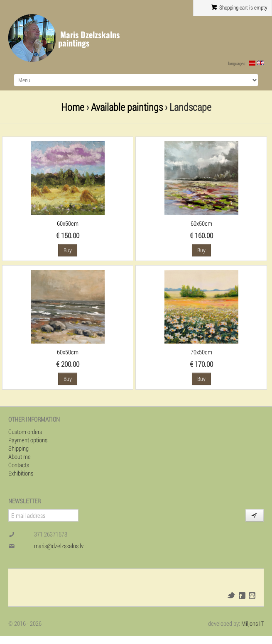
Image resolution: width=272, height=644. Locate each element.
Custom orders (25, 432)
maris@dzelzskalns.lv (59, 546)
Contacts (19, 465)
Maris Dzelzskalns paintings (89, 39)
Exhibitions (21, 473)
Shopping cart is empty (239, 7)
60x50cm (68, 223)
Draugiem (252, 595)
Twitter (231, 595)
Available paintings (127, 107)
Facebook (242, 595)
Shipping (18, 448)
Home (73, 107)
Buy (68, 250)
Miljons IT (252, 623)
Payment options (28, 440)
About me (20, 456)
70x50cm (201, 352)
